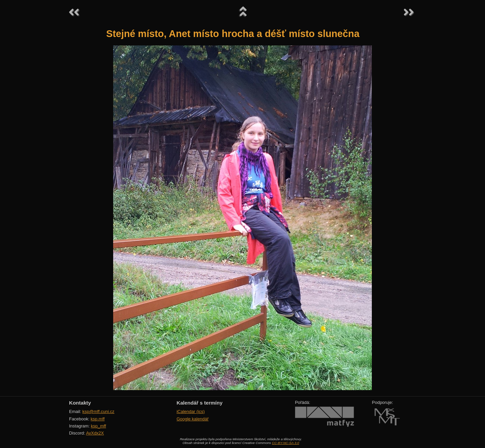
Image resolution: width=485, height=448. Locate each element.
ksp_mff (99, 426)
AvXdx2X (95, 433)
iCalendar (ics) (191, 411)
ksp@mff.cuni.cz (99, 411)
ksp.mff (98, 419)
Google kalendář (192, 419)
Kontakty (80, 403)
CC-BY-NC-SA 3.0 (285, 443)
